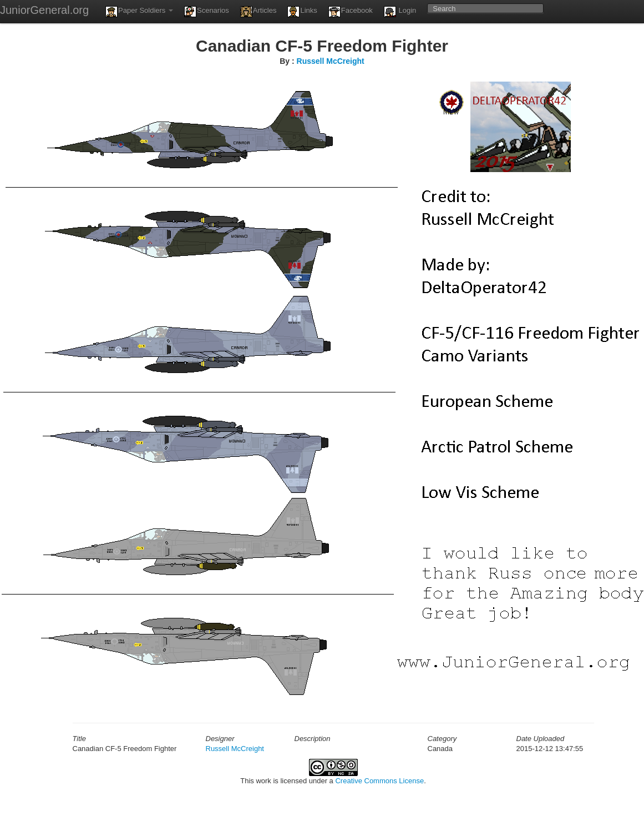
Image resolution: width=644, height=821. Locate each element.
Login (400, 12)
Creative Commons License (379, 781)
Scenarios (207, 12)
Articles (258, 12)
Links (302, 12)
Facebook (351, 12)
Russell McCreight (331, 61)
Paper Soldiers (139, 12)
